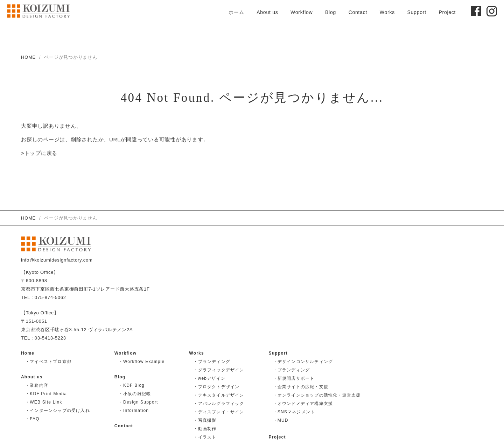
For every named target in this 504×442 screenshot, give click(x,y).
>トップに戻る (39, 154)
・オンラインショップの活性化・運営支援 (317, 395)
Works (387, 12)
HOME (28, 57)
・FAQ (32, 419)
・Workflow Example (142, 362)
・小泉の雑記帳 (135, 394)
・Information (134, 411)
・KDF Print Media (46, 394)
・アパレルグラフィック (219, 404)
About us (267, 12)
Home (28, 353)
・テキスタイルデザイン (219, 395)
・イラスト (205, 437)
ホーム (236, 12)
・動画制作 (205, 429)
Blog (331, 12)
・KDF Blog (132, 385)
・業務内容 (37, 385)
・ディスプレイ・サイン (219, 412)
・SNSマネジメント (294, 412)
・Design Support (138, 402)
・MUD (281, 420)
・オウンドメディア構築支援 (303, 404)
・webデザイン (209, 378)
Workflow (302, 12)
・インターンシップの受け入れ (58, 411)
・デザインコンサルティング (303, 362)
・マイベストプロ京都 (48, 362)
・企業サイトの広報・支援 (301, 387)
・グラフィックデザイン (219, 370)
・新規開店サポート (294, 378)
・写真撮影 (205, 420)
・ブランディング (212, 362)
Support (416, 12)
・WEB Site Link (44, 402)
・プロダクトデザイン (216, 387)
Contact (358, 12)
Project (447, 12)
